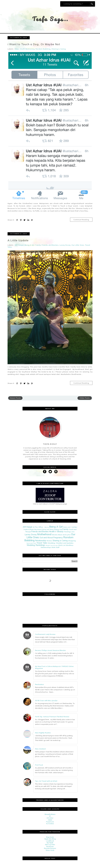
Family (38, 245)
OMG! (50, 820)
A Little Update (18, 240)
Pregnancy (58, 538)
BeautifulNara (50, 814)
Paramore (50, 822)
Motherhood (44, 534)
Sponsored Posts (31, 543)
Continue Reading (81, 220)
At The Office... (38, 527)
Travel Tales (42, 543)
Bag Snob (50, 837)
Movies (55, 535)
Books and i (67, 527)
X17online (50, 824)
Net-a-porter (50, 845)
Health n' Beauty (56, 532)
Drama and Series (48, 529)
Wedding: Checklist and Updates (61, 543)
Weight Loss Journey (52, 545)
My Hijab (50, 843)
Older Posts (85, 398)
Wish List (62, 545)
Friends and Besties (50, 245)
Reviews (49, 541)
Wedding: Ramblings (36, 545)
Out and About (46, 538)
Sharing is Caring (59, 49)
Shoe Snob (50, 850)
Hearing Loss (69, 532)
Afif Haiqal (19, 245)
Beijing (47, 527)
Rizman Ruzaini (50, 848)
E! (50, 816)
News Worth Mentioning (25, 49)
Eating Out (58, 529)
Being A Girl (29, 245)
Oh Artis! (50, 818)
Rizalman (50, 846)
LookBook (50, 841)
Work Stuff (55, 547)
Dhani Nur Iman (35, 529)
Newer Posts (15, 398)
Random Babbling (43, 49)
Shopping (72, 541)
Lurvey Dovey (65, 245)
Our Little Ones (78, 245)
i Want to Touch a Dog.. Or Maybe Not (34, 44)
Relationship (41, 541)
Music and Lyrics (64, 535)
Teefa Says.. (50, 19)
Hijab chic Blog (50, 839)
